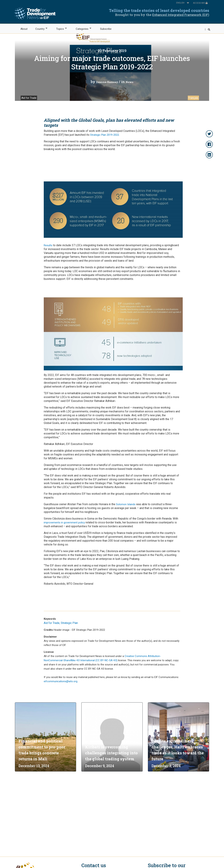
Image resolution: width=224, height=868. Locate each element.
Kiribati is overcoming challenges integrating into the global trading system (111, 753)
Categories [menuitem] (82, 29)
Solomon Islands (126, 504)
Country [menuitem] (40, 29)
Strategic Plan (69, 623)
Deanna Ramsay (107, 82)
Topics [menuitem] (60, 29)
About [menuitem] (24, 29)
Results (48, 245)
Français (193, 98)
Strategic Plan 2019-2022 (105, 135)
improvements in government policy (64, 523)
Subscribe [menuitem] (106, 29)
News (129, 82)
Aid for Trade (29, 98)
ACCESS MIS (200, 3)
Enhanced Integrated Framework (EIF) (181, 15)
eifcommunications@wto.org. (61, 681)
